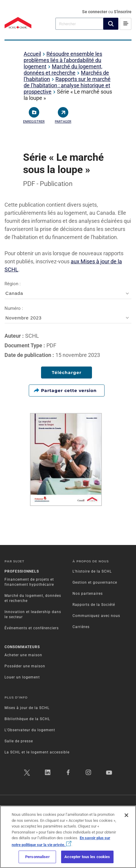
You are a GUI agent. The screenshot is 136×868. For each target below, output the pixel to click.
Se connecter (95, 12)
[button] (111, 24)
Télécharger (67, 373)
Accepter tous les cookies (87, 857)
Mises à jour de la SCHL (27, 708)
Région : (68, 290)
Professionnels (22, 571)
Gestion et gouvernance (95, 582)
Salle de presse (19, 741)
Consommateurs (22, 647)
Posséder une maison (25, 666)
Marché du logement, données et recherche (63, 70)
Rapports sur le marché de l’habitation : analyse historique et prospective (67, 85)
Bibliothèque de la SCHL (27, 719)
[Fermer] (126, 815)
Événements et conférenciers (32, 628)
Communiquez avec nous (96, 616)
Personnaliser (37, 857)
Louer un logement (22, 677)
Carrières (81, 627)
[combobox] (79, 24)
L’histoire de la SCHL (92, 571)
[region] (68, 837)
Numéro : (68, 315)
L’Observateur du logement (30, 730)
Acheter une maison (23, 655)
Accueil (32, 54)
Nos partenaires (88, 594)
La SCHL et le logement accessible (37, 752)
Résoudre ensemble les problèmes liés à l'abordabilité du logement (63, 60)
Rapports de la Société (94, 605)
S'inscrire (123, 12)
